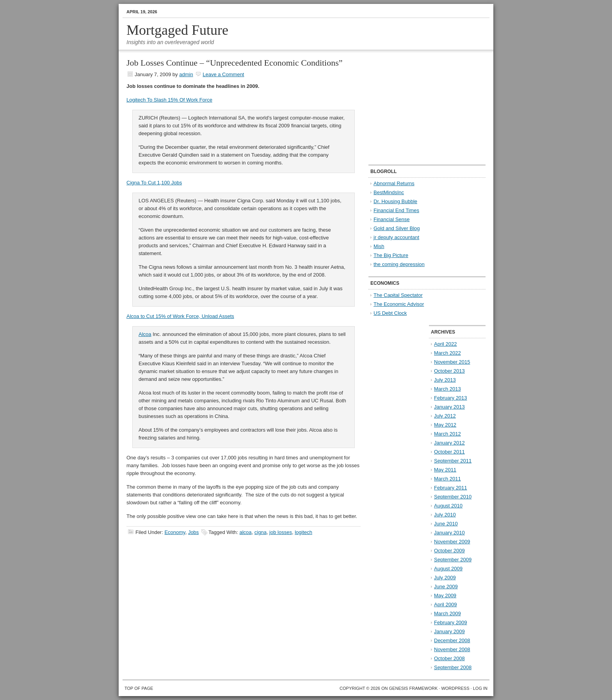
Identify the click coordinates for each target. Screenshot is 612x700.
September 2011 (453, 461)
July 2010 (445, 515)
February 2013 (451, 398)
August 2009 (448, 569)
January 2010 (449, 533)
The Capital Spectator (398, 295)
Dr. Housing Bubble (395, 201)
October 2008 (449, 658)
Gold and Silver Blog (397, 228)
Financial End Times (396, 210)
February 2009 (451, 622)
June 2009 (446, 587)
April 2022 (446, 344)
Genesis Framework (414, 688)
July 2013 (445, 380)
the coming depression (399, 264)
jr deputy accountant (396, 237)
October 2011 (449, 452)
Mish (379, 246)
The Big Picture (391, 255)
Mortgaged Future (177, 30)
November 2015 (452, 362)
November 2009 (452, 542)
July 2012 (445, 416)
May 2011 (445, 470)
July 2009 (445, 578)
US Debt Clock (390, 313)
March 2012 (447, 434)
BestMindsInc (389, 192)
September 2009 (453, 560)
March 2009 (447, 613)
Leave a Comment (223, 74)
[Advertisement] (417, 108)
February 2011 (451, 488)
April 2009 (446, 604)
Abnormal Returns (394, 183)
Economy (175, 532)
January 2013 (449, 407)
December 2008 (452, 640)
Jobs (193, 532)
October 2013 (449, 371)
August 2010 (448, 506)
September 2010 (453, 497)
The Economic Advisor (399, 304)
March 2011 (447, 479)
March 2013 (447, 389)
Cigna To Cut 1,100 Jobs (154, 183)
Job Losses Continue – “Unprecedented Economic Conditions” (235, 63)
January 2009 (449, 631)
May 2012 (445, 425)
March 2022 (447, 353)
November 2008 (452, 649)
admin (186, 74)
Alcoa (145, 334)
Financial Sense (392, 219)
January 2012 (449, 443)
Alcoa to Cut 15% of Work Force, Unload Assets (180, 316)
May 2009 (445, 596)
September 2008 (453, 667)
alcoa (245, 532)
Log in (480, 688)
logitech (303, 532)
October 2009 (449, 551)
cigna (261, 532)
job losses (281, 532)
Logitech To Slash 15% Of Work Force (169, 100)
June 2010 (446, 524)
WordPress (455, 688)
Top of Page (139, 688)
